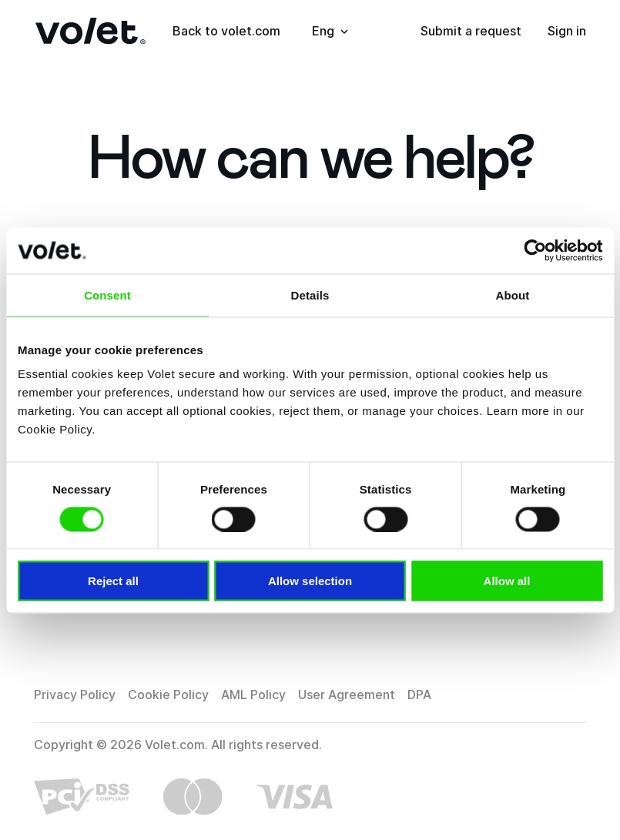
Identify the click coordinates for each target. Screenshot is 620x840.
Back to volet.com (226, 31)
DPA (419, 694)
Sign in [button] (567, 31)
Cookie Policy (168, 694)
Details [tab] (310, 295)
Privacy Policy (75, 694)
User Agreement (347, 694)
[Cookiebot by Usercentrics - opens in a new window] (535, 250)
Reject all (113, 581)
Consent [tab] (107, 295)
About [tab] (513, 295)
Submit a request (471, 31)
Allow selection (310, 581)
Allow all (507, 581)
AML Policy (253, 694)
